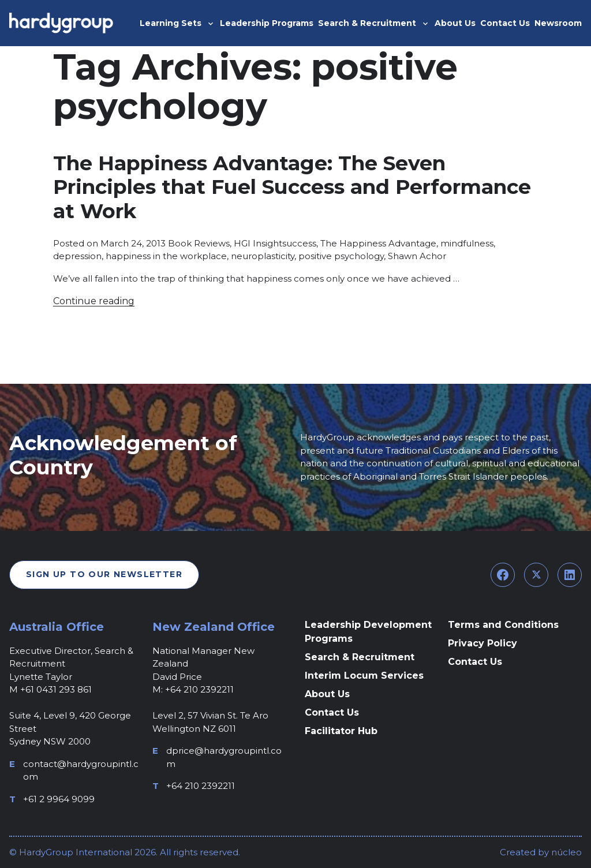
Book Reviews (199, 243)
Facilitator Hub (341, 731)
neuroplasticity (263, 256)
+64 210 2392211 (201, 786)
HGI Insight (258, 243)
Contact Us (332, 712)
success (299, 243)
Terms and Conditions (503, 625)
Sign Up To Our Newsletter (104, 574)
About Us (327, 694)
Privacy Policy (482, 643)
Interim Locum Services (364, 676)
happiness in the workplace (166, 256)
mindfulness (467, 243)
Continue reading (94, 301)
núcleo (565, 852)
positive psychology (341, 256)
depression (77, 256)
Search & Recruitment (360, 657)
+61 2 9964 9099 (59, 799)
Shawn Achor (417, 256)
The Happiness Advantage (378, 243)
